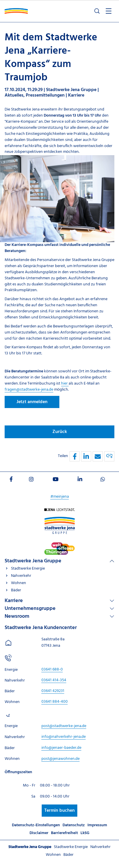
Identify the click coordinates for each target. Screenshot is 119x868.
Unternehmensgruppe (30, 609)
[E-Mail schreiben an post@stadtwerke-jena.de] (64, 726)
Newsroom (17, 616)
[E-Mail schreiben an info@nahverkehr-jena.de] (64, 737)
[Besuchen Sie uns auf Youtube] (56, 480)
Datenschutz (74, 825)
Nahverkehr (21, 576)
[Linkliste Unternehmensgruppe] (59, 609)
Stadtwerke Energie (28, 569)
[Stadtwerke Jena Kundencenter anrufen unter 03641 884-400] (55, 702)
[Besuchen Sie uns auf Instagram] (31, 480)
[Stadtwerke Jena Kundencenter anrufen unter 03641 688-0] (52, 669)
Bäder (16, 590)
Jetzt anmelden (32, 402)
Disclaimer (39, 833)
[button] (75, 456)
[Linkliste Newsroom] (59, 616)
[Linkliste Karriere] (59, 601)
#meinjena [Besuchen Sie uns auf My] (60, 497)
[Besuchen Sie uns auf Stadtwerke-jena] (59, 545)
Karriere (14, 601)
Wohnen (19, 583)
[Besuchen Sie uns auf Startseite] (59, 511)
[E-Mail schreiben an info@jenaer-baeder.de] (61, 748)
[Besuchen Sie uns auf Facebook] (11, 480)
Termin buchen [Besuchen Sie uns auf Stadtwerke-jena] (59, 811)
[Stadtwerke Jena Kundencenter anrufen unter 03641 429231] (53, 691)
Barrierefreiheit (64, 833)
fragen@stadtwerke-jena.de (29, 390)
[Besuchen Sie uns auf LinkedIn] (80, 480)
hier (65, 384)
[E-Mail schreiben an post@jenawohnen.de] (61, 759)
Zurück (60, 432)
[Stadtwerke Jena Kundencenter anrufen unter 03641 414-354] (54, 680)
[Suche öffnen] (97, 11)
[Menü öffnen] (109, 11)
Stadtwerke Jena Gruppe (33, 561)
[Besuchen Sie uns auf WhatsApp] (103, 480)
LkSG (85, 833)
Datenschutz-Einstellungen (36, 825)
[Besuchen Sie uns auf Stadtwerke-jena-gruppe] (60, 520)
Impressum (97, 825)
